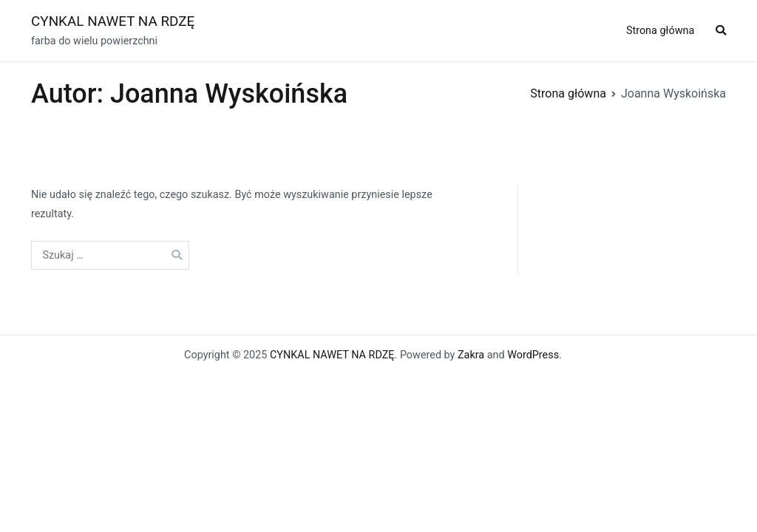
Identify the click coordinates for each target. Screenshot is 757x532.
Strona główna (660, 31)
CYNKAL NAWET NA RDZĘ (113, 21)
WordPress (533, 355)
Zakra (471, 355)
